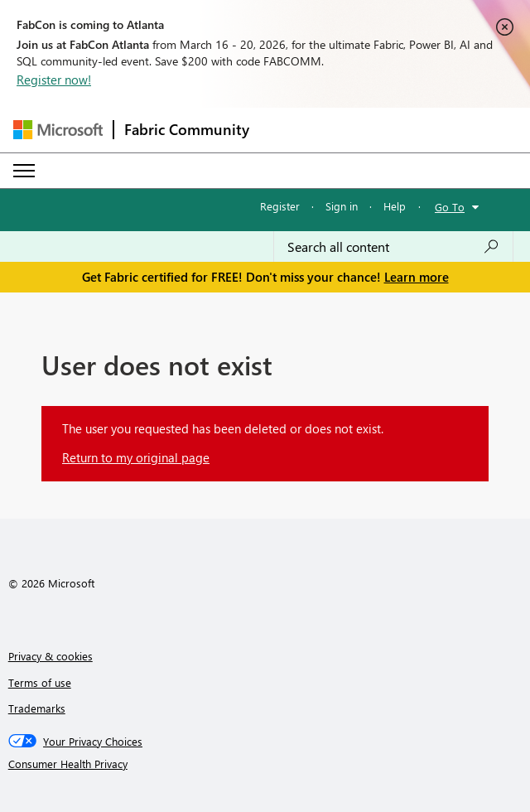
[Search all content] (393, 247)
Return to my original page (136, 457)
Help (395, 206)
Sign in (342, 206)
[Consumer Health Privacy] (265, 764)
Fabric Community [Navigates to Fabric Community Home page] (187, 129)
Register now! (54, 80)
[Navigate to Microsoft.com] (58, 130)
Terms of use (40, 682)
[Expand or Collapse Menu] (24, 171)
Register (280, 206)
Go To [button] (450, 207)
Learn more (417, 277)
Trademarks (37, 708)
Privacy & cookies (51, 656)
